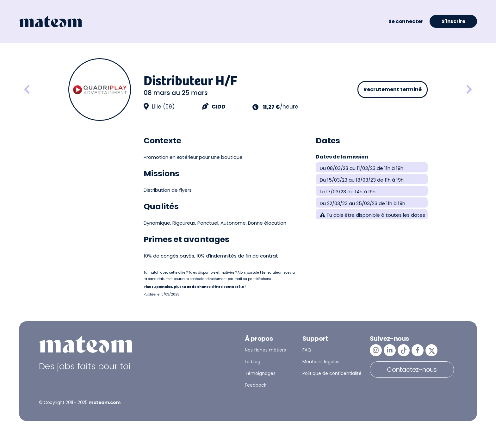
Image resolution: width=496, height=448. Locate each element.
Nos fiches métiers (265, 350)
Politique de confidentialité (332, 373)
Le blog (253, 362)
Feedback (256, 385)
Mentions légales (321, 362)
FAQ (307, 350)
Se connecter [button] (406, 21)
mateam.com (105, 402)
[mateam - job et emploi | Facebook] (418, 350)
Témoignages (260, 373)
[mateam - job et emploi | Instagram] (376, 350)
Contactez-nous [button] (412, 370)
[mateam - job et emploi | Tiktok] (404, 350)
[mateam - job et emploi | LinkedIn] (390, 350)
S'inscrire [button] (453, 21)
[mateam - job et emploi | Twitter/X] (431, 350)
